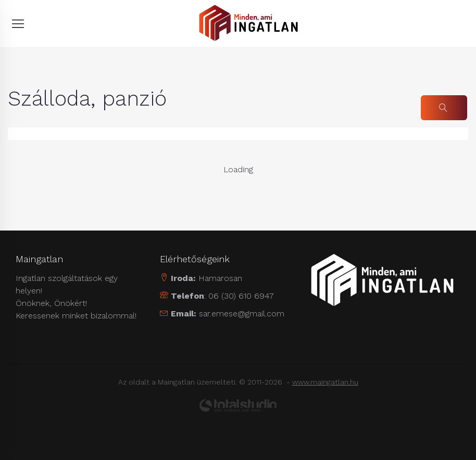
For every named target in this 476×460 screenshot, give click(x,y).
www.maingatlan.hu (325, 382)
